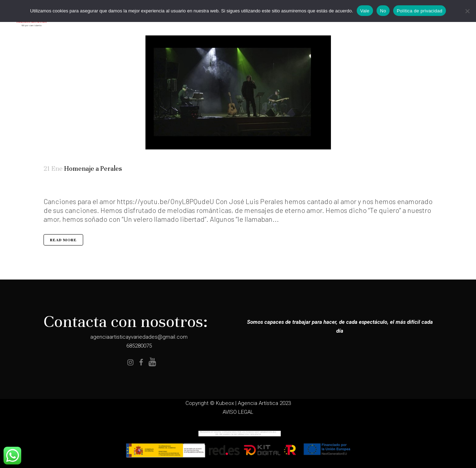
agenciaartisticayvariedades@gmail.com (139, 337)
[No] (467, 11)
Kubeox (225, 403)
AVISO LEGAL (238, 412)
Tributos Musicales (70, 186)
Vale (365, 11)
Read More (63, 240)
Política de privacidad (420, 11)
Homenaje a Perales (93, 168)
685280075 (139, 346)
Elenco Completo (60, 186)
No (383, 11)
